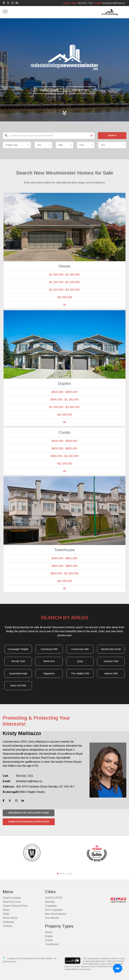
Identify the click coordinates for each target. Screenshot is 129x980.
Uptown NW (111, 673)
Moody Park (18, 661)
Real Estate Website (44, 959)
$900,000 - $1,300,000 (64, 400)
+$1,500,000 (64, 464)
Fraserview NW (80, 649)
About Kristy (10, 918)
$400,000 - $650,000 (64, 558)
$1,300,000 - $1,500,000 (64, 282)
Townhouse (52, 944)
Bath (61, 145)
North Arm (49, 661)
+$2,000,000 (64, 415)
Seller (6, 914)
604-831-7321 (86, 3)
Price (82, 145)
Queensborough (18, 673)
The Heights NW (80, 673)
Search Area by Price (15, 906)
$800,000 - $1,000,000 (64, 573)
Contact (7, 926)
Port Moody (52, 918)
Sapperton (49, 673)
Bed (39, 145)
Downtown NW (49, 649)
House (49, 932)
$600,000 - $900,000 (64, 392)
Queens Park (111, 661)
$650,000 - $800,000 (64, 566)
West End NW (18, 685)
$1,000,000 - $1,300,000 (64, 275)
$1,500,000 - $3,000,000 (64, 290)
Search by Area (81, 90)
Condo (49, 940)
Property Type (12, 145)
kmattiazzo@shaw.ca (114, 3)
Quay (80, 661)
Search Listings (49, 90)
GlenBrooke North (111, 649)
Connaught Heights (18, 649)
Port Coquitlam (54, 910)
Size (103, 145)
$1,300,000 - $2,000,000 (64, 407)
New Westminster (56, 914)
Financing (8, 922)
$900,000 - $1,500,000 (64, 456)
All (64, 305)
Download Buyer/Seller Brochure (29, 822)
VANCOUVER (54, 898)
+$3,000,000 (64, 297)
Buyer (6, 910)
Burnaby (50, 902)
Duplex (49, 936)
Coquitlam (51, 906)
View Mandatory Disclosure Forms (29, 813)
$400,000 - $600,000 (64, 441)
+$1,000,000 (64, 581)
